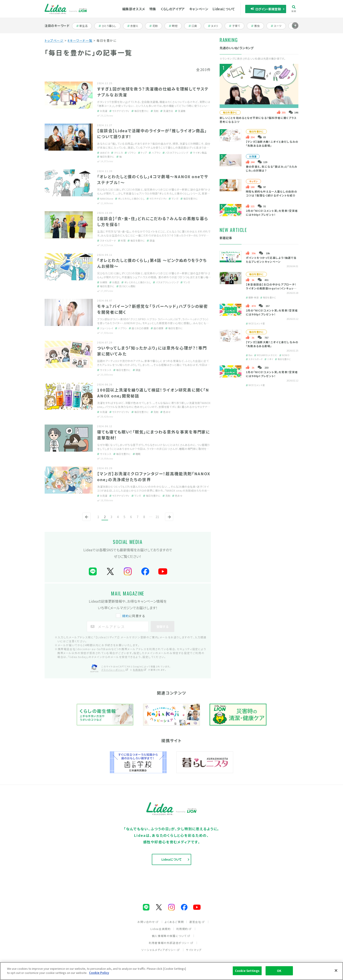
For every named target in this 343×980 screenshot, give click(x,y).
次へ (168, 520)
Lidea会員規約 (161, 929)
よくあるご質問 (174, 922)
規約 (125, 616)
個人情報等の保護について (171, 936)
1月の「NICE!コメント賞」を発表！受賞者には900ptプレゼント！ (272, 374)
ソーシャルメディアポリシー (161, 950)
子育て (237, 26)
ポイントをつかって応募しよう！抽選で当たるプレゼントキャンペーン (271, 260)
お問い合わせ (148, 922)
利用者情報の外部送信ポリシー (171, 943)
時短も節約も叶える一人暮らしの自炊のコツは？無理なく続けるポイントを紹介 (271, 193)
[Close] (336, 970)
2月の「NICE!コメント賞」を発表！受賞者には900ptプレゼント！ (272, 213)
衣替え (135, 26)
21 (157, 517)
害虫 (258, 26)
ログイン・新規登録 (266, 9)
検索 (294, 9)
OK (279, 971)
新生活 (84, 26)
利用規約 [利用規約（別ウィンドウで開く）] (140, 670)
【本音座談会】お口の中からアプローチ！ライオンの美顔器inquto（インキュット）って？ (272, 288)
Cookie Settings (247, 971)
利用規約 (184, 929)
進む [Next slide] (295, 29)
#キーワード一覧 (80, 40)
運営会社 (197, 922)
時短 (175, 26)
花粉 (156, 26)
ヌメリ (215, 26)
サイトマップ (194, 950)
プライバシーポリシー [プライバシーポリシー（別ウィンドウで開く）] (115, 670)
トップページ (54, 40)
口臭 (195, 26)
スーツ (278, 26)
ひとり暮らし (107, 26)
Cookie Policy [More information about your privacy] (99, 973)
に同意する (131, 616)
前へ (86, 520)
